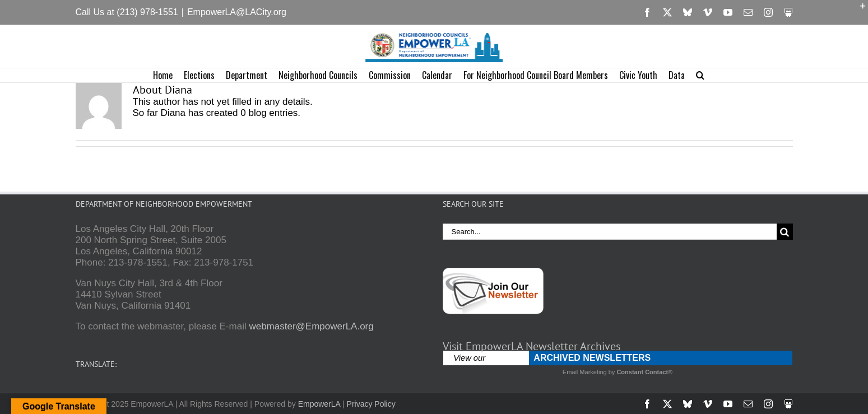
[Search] (785, 232)
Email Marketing (585, 372)
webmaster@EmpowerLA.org (311, 326)
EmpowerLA (319, 404)
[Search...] (610, 232)
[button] (700, 75)
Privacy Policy (371, 404)
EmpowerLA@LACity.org (237, 12)
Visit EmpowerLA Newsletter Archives (532, 346)
